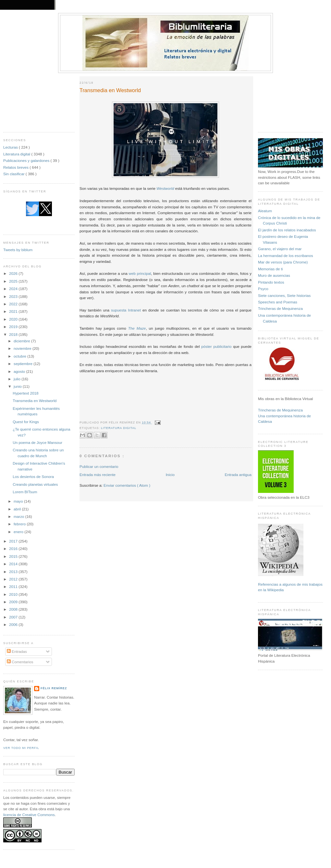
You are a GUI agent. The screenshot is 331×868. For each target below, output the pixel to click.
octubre (20, 356)
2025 (14, 281)
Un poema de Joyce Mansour (37, 442)
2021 (14, 311)
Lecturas (11, 147)
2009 (14, 602)
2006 (14, 624)
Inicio (170, 475)
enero (19, 532)
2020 (14, 319)
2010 (14, 594)
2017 (14, 541)
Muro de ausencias (274, 275)
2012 (14, 579)
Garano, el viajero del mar (280, 249)
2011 (14, 587)
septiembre (24, 364)
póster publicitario (216, 346)
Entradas (17, 651)
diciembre (22, 341)
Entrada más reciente (98, 475)
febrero (20, 524)
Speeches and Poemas (278, 302)
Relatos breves (16, 167)
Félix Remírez (54, 688)
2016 (14, 549)
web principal (140, 273)
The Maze (137, 328)
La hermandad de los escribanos (286, 256)
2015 (14, 556)
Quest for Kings (26, 422)
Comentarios (20, 662)
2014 (14, 564)
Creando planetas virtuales (35, 484)
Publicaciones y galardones (27, 160)
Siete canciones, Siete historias (284, 295)
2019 (14, 327)
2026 (14, 273)
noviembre (23, 348)
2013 (14, 572)
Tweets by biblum (18, 250)
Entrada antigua (238, 475)
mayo (19, 501)
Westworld (165, 188)
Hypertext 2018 (25, 393)
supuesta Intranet (126, 310)
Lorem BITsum (25, 492)
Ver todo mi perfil (21, 748)
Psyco (263, 289)
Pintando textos (271, 282)
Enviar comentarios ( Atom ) (127, 485)
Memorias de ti (270, 269)
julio (18, 379)
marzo (19, 516)
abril (18, 509)
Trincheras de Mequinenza (280, 308)
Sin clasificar (14, 174)
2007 (14, 617)
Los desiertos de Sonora (33, 477)
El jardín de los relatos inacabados (287, 230)
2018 (14, 334)
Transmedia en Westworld (35, 401)
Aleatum (265, 211)
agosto (20, 371)
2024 (14, 289)
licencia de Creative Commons (29, 815)
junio (18, 386)
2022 (14, 304)
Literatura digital (17, 154)
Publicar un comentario (99, 466)
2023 (14, 296)
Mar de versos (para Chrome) (283, 262)
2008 (14, 609)
